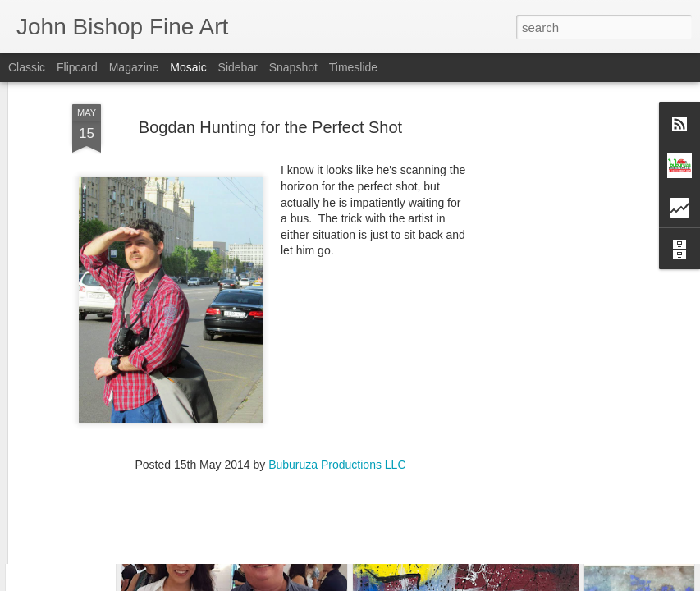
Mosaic (188, 67)
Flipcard (77, 67)
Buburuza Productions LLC (337, 392)
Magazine (134, 67)
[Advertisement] (559, 283)
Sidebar (238, 67)
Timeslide (353, 67)
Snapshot (293, 67)
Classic (27, 67)
